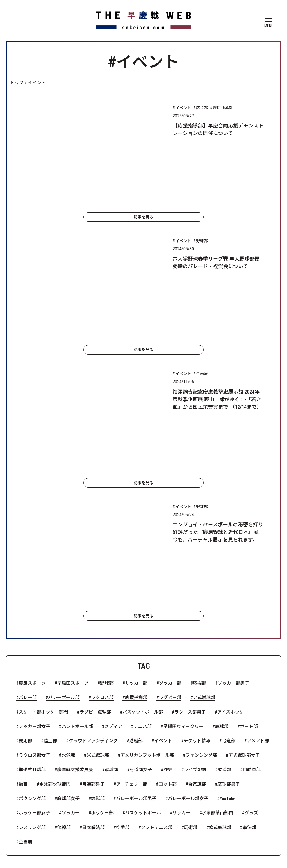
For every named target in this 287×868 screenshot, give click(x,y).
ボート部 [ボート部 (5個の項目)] (249, 579)
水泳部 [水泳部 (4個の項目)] (68, 608)
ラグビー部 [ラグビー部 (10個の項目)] (170, 550)
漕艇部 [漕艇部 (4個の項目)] (136, 593)
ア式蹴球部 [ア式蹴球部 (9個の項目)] (204, 550)
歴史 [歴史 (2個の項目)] (168, 622)
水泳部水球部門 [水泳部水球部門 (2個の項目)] (55, 636)
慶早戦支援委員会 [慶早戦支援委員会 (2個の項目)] (75, 622)
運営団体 (184, 766)
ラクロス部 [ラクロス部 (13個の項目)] (102, 550)
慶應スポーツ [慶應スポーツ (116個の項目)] (32, 536)
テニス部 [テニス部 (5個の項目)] (143, 579)
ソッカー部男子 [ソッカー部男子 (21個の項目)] (233, 536)
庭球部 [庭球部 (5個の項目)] (222, 579)
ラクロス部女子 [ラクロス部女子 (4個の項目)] (34, 608)
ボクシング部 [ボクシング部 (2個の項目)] (32, 651)
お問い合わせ (150, 766)
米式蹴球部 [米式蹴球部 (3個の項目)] (98, 608)
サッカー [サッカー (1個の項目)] (181, 665)
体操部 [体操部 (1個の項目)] (64, 680)
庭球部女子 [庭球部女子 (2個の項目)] (68, 651)
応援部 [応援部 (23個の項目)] (200, 536)
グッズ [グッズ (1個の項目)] (251, 665)
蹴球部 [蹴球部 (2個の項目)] (111, 622)
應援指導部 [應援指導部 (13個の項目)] (136, 550)
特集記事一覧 (188, 749)
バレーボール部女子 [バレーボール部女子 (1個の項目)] (188, 651)
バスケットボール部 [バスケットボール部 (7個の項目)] (143, 564)
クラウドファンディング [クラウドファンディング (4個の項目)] (93, 593)
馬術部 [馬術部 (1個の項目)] (191, 680)
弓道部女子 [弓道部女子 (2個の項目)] (141, 622)
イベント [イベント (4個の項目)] (163, 593)
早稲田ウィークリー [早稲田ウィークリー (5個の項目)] (183, 579)
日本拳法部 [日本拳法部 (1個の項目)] (93, 680)
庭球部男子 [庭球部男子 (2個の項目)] (229, 636)
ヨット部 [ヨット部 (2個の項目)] (168, 636)
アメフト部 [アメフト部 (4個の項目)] (258, 593)
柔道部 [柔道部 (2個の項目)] (224, 622)
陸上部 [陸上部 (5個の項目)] (50, 593)
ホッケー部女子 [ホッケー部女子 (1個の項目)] (34, 665)
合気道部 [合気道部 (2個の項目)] (197, 636)
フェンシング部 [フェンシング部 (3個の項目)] (201, 608)
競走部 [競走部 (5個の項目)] (26, 593)
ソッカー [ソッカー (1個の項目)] (71, 665)
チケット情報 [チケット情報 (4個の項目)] (197, 593)
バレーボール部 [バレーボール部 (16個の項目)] (64, 550)
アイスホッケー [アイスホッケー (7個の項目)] (233, 564)
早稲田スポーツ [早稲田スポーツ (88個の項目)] (73, 536)
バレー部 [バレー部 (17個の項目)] (28, 550)
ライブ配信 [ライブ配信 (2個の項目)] (195, 622)
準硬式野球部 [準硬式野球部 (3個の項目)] (32, 622)
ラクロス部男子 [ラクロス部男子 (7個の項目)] (190, 564)
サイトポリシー (110, 766)
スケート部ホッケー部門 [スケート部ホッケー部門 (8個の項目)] (43, 564)
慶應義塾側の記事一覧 (141, 749)
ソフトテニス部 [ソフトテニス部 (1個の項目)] (157, 680)
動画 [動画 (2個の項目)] (23, 636)
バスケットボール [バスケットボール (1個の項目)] (143, 665)
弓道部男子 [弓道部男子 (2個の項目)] (93, 636)
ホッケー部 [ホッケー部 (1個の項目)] (102, 665)
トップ (17, 83)
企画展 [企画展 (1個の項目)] (26, 694)
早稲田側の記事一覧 (87, 749)
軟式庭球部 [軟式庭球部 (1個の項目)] (220, 680)
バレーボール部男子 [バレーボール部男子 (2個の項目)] (136, 651)
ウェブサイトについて (235, 749)
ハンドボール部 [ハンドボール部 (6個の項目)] (77, 579)
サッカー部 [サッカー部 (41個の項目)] (136, 536)
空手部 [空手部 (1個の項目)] (123, 680)
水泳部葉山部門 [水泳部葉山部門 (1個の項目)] (217, 665)
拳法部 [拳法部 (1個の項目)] (249, 680)
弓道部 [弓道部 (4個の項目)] (229, 593)
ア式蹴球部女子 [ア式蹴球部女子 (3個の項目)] (244, 608)
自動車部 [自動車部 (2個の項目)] (252, 622)
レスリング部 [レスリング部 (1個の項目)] (32, 680)
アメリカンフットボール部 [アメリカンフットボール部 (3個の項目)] (147, 608)
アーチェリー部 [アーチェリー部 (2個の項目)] (132, 636)
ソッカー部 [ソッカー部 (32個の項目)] (170, 536)
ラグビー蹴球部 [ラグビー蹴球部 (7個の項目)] (95, 564)
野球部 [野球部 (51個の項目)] (107, 536)
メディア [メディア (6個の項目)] (113, 579)
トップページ (43, 749)
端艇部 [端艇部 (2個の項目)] (98, 651)
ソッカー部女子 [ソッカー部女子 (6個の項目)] (34, 579)
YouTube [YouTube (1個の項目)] (228, 651)
